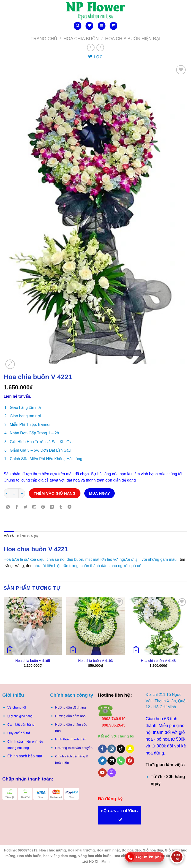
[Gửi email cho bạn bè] (34, 507)
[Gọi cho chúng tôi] (121, 761)
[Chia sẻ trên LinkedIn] (52, 507)
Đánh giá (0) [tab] (27, 536)
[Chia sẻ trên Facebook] (17, 507)
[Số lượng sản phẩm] (14, 493)
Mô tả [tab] (9, 536)
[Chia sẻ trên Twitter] (26, 507)
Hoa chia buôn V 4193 (95, 661)
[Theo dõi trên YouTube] (102, 773)
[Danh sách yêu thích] (89, 26)
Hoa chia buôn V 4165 (33, 661)
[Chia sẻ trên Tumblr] (61, 507)
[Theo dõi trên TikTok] (121, 749)
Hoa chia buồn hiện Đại (133, 39)
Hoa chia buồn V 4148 (158, 661)
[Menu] (102, 26)
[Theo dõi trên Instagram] (112, 749)
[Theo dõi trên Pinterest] (130, 761)
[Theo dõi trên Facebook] (102, 749)
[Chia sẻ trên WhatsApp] (8, 507)
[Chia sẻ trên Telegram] (69, 507)
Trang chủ (44, 39)
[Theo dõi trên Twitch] (112, 773)
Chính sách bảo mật (25, 756)
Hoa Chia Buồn (81, 39)
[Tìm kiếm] (78, 26)
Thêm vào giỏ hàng (55, 493)
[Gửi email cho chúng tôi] (112, 761)
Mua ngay (100, 493)
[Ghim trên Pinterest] (43, 507)
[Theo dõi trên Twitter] (102, 761)
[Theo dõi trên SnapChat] (130, 749)
